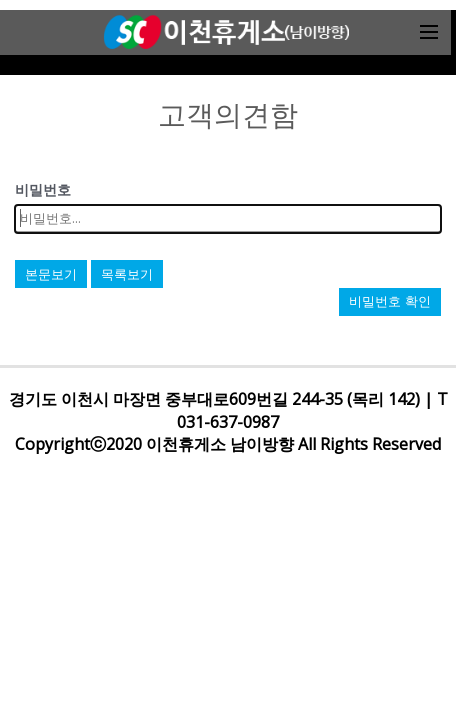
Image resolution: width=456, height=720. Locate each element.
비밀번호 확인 (390, 301)
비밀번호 (43, 189)
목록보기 (127, 274)
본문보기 (51, 274)
